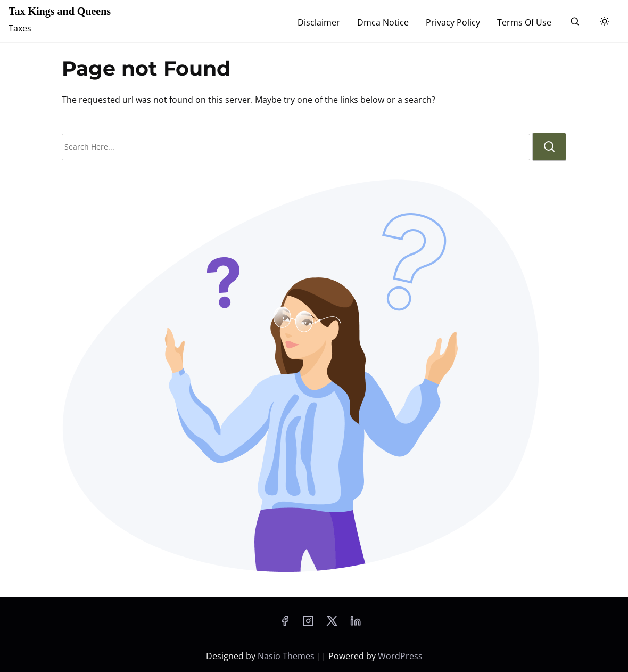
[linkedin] (356, 624)
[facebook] (285, 624)
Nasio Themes (287, 656)
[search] (575, 23)
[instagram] (308, 624)
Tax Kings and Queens (60, 11)
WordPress (400, 656)
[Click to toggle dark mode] (605, 22)
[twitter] (332, 624)
